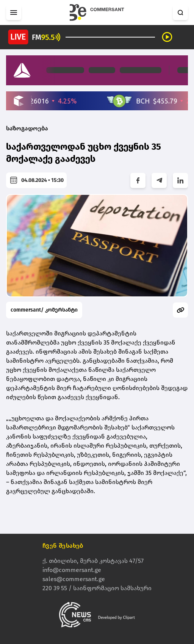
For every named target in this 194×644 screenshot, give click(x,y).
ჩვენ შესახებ (63, 546)
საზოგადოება (27, 128)
